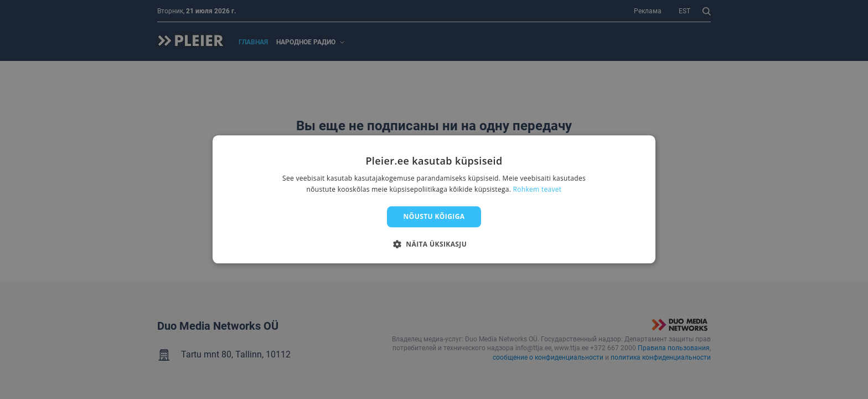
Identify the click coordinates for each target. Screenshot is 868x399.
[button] (434, 244)
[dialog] (434, 199)
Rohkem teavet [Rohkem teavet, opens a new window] (538, 190)
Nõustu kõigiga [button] (434, 216)
